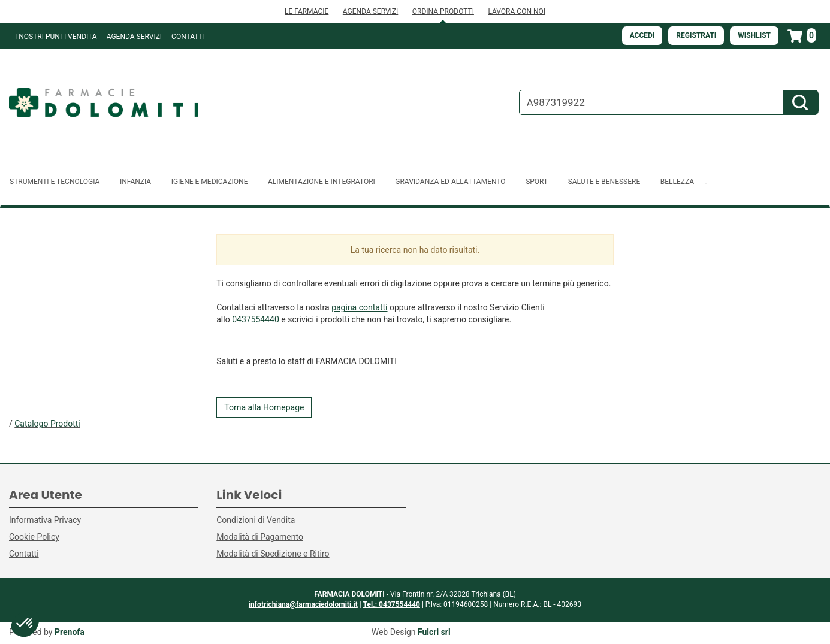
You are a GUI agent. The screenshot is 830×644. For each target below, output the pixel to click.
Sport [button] (537, 182)
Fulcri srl (434, 632)
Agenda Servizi (134, 37)
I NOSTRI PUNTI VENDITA (56, 37)
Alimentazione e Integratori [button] (322, 182)
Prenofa (70, 632)
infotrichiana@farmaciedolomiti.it (303, 604)
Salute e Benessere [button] (604, 182)
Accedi (642, 35)
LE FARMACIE (307, 11)
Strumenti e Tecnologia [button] (55, 182)
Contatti (188, 37)
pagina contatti (359, 307)
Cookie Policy (34, 537)
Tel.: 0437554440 (392, 604)
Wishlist (754, 35)
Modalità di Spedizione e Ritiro (273, 554)
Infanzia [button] (135, 182)
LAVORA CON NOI (517, 11)
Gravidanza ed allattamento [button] (450, 182)
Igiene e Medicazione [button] (210, 182)
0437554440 (256, 319)
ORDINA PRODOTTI (443, 11)
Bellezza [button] (677, 182)
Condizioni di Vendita (256, 520)
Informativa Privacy (45, 520)
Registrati (696, 35)
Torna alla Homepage (264, 407)
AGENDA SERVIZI (370, 11)
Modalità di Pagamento (260, 537)
